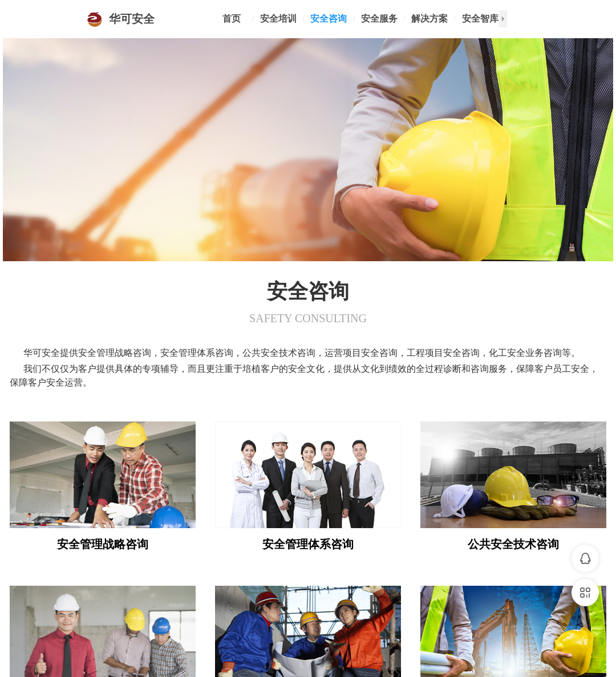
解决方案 (429, 19)
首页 (232, 19)
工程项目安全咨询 (308, 619)
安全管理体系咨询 (308, 544)
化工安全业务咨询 (513, 619)
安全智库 (480, 19)
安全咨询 (329, 19)
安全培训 (278, 19)
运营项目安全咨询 (103, 619)
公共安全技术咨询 (513, 544)
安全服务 (379, 19)
